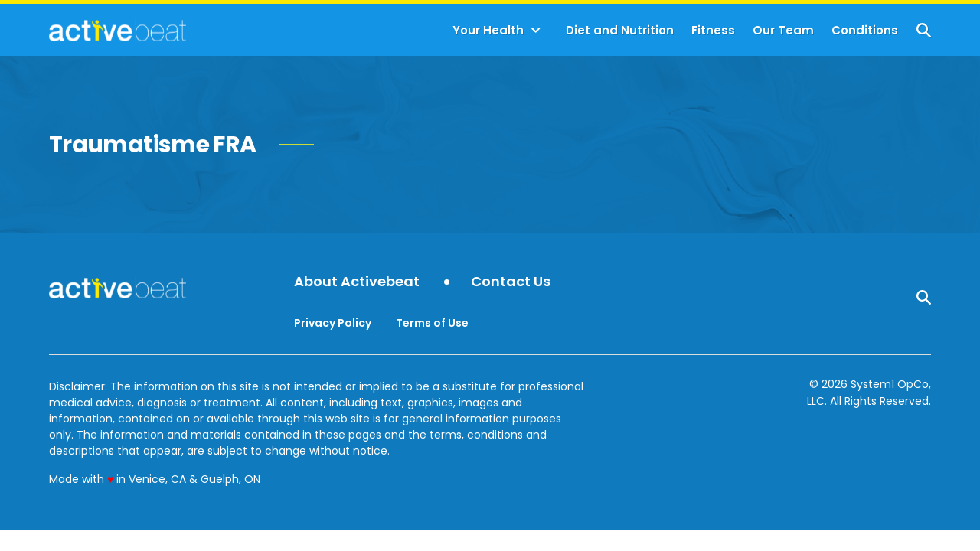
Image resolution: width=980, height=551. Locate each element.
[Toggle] (536, 31)
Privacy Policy (333, 323)
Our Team (783, 30)
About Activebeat (357, 282)
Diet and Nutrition (620, 30)
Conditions (865, 30)
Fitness (713, 30)
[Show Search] (924, 30)
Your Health (488, 30)
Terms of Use (432, 323)
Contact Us (511, 282)
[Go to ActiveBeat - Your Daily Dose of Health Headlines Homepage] (118, 30)
